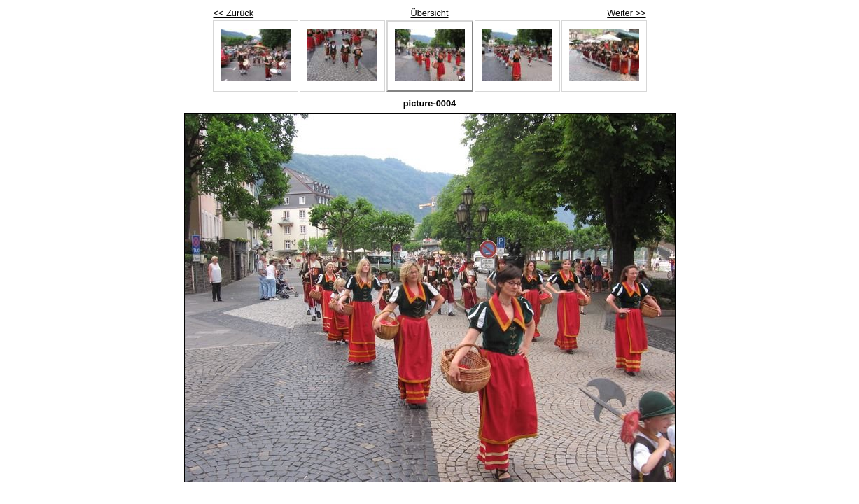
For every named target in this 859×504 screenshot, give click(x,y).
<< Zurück (234, 13)
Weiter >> (626, 13)
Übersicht (429, 13)
